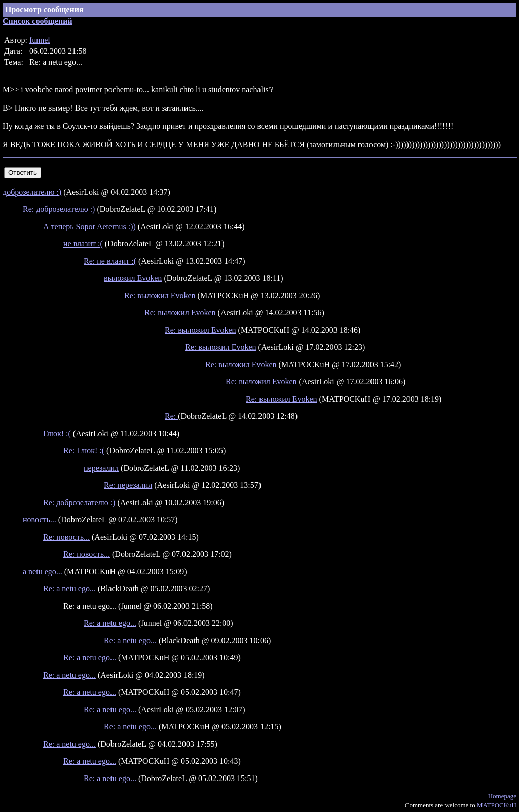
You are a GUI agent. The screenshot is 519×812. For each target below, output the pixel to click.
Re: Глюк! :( (84, 451)
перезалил (101, 468)
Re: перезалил (128, 485)
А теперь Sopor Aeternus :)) (89, 226)
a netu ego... (43, 571)
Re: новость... (66, 537)
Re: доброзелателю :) (59, 209)
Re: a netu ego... (69, 589)
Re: (171, 416)
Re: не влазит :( (110, 261)
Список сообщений (38, 21)
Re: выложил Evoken (160, 295)
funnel (40, 40)
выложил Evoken (133, 278)
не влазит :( (83, 244)
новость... (40, 520)
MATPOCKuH (497, 805)
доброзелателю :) (32, 192)
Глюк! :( (57, 433)
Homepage (502, 796)
